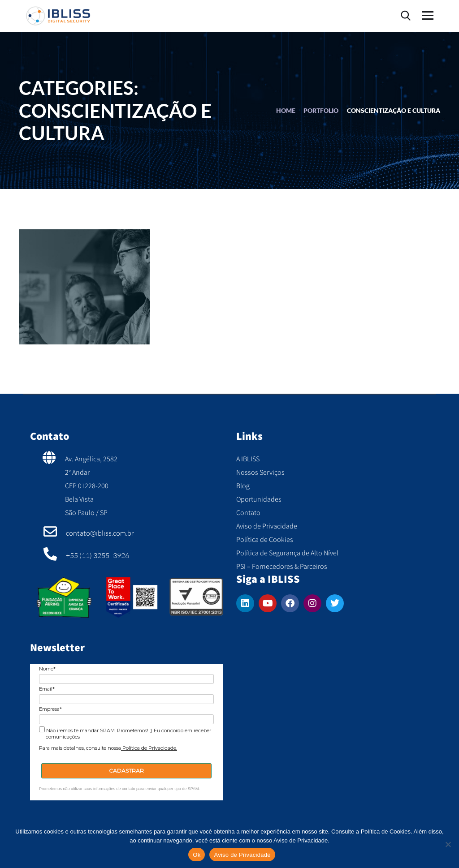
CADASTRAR (126, 771)
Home (286, 110)
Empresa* (50, 709)
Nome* (47, 669)
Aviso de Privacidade (242, 855)
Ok (197, 855)
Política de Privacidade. (149, 748)
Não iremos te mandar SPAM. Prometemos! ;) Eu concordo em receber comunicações (125, 733)
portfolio (321, 110)
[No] (448, 844)
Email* (47, 689)
